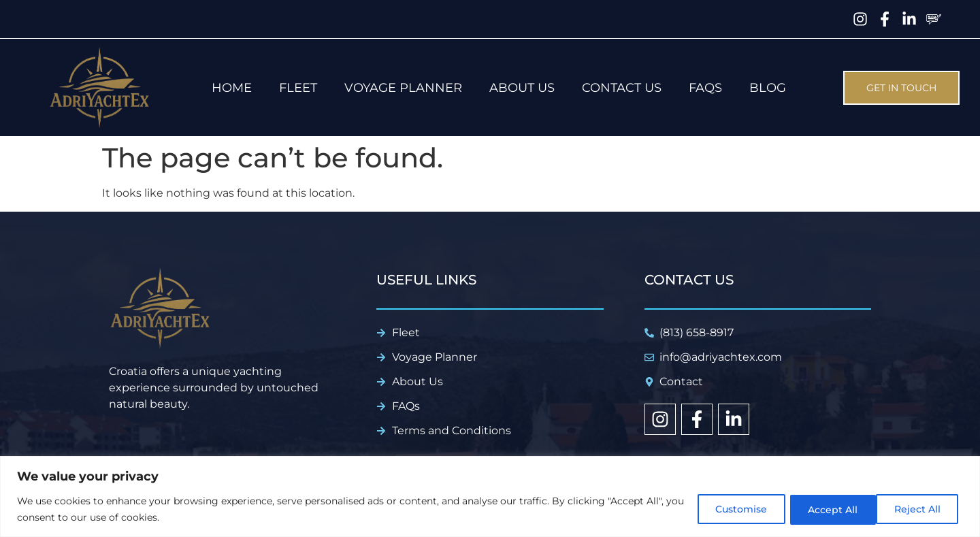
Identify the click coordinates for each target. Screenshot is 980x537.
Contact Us (622, 88)
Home (232, 88)
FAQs (705, 88)
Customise (732, 509)
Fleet (298, 88)
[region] (490, 497)
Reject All (826, 509)
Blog (768, 88)
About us (522, 88)
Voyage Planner (403, 88)
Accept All (918, 509)
